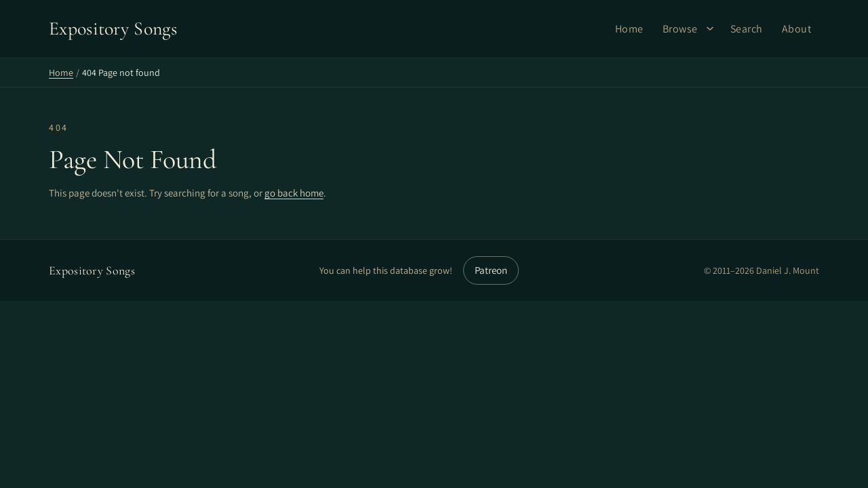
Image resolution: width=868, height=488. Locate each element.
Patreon (491, 270)
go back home (294, 193)
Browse (680, 29)
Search (747, 29)
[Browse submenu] (710, 28)
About (797, 29)
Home (629, 29)
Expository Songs (92, 270)
